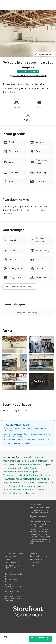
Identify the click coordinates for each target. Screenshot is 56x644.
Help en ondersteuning (38, 556)
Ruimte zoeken (35, 504)
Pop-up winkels (10, 556)
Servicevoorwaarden (37, 562)
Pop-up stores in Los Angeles (30, 457)
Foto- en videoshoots (12, 571)
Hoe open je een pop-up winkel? (39, 517)
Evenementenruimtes (12, 562)
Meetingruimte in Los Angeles (32, 486)
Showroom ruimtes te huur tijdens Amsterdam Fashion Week (40, 542)
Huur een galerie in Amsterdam (12, 592)
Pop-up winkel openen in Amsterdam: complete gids (40, 512)
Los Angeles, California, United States (30, 76)
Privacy (32, 566)
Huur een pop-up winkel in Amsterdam (14, 575)
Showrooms (9, 559)
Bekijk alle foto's (44, 54)
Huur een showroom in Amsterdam (13, 580)
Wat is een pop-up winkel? (40, 521)
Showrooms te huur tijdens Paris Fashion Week (40, 525)
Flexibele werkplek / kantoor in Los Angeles (24, 490)
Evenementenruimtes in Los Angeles (33, 464)
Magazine (33, 553)
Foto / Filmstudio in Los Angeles (18, 482)
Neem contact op (36, 559)
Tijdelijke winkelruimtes (14, 553)
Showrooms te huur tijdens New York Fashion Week (40, 530)
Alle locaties (9, 550)
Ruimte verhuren (36, 550)
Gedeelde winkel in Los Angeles (18, 493)
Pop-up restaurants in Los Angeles (32, 479)
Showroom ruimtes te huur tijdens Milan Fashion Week (40, 535)
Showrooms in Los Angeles (16, 461)
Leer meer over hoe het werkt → (18, 443)
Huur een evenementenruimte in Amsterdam (13, 586)
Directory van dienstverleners (41, 507)
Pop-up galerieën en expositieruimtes (12, 567)
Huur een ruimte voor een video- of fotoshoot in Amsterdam (14, 598)
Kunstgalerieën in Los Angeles (17, 475)
